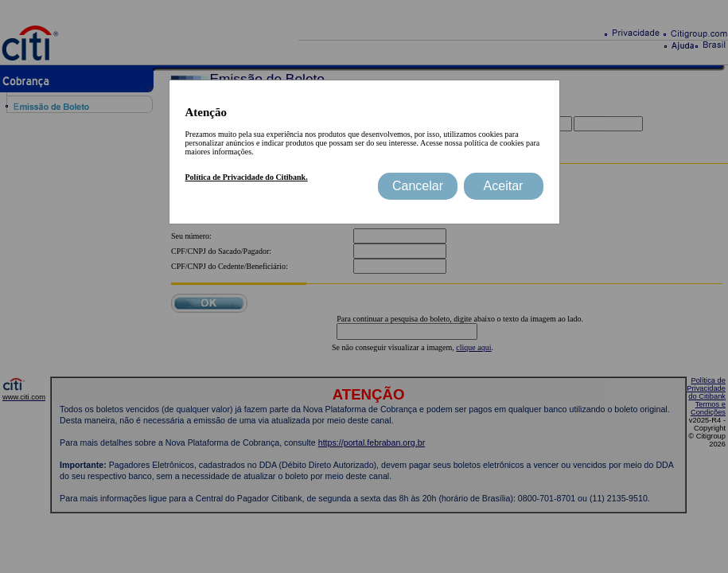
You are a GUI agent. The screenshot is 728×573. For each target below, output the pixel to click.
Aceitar (504, 186)
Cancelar (418, 186)
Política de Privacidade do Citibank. (247, 177)
